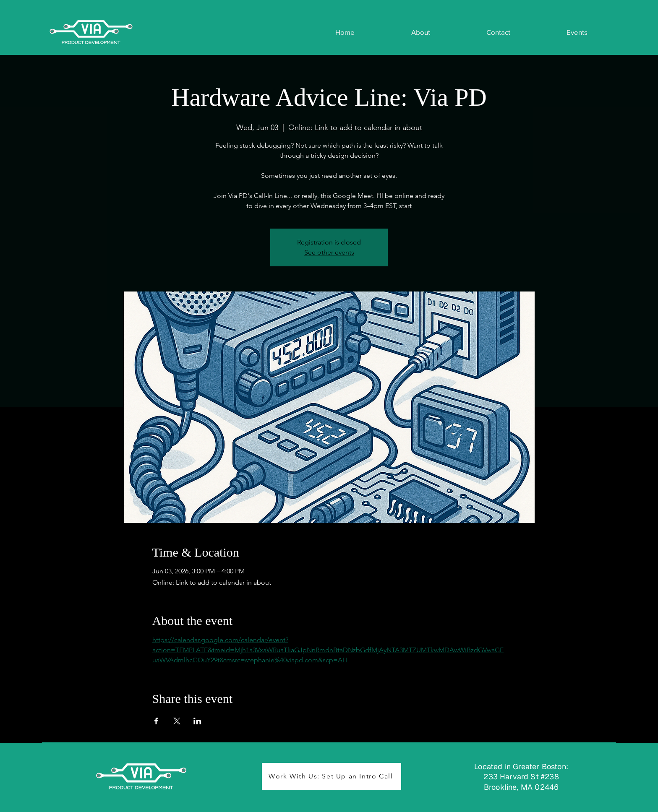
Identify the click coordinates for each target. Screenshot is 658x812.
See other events (329, 252)
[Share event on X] (177, 721)
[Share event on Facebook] (156, 721)
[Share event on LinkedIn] (197, 721)
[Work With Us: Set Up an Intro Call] (332, 776)
